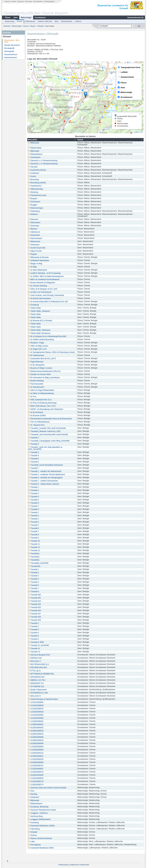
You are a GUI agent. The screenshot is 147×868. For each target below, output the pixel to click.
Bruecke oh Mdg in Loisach (40, 368)
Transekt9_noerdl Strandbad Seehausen (45, 465)
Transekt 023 (34, 601)
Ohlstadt (40, 26)
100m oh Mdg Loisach (38, 346)
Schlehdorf (33, 173)
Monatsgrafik (9, 48)
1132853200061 (36, 724)
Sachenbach (34, 157)
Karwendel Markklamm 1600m (41, 826)
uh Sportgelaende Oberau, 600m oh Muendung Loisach (51, 352)
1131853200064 (36, 747)
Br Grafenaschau (36, 355)
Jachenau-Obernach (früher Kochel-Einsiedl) (47, 788)
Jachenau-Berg (35, 816)
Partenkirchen (35, 186)
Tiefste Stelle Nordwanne (39, 333)
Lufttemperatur (30, 21)
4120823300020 (36, 731)
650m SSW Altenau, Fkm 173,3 (42, 406)
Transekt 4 (33, 456)
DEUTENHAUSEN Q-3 (38, 664)
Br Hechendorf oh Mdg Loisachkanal (44, 378)
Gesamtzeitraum (11, 55)
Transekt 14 (34, 649)
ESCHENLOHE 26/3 (37, 668)
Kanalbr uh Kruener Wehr (39, 374)
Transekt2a (34, 557)
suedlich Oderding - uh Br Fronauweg (44, 273)
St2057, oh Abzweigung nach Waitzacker (46, 409)
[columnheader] (52, 140)
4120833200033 (36, 734)
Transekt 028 (34, 617)
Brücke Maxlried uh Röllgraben (41, 283)
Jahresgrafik (9, 51)
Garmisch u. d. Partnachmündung (43, 164)
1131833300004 (36, 750)
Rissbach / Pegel (36, 343)
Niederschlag (10, 21)
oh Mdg (32, 267)
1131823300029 (36, 705)
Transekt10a (34, 566)
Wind (57, 21)
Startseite (7, 1)
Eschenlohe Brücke (37, 170)
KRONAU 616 (35, 658)
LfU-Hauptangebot (49, 1)
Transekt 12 (34, 547)
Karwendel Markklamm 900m (41, 848)
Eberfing (33, 794)
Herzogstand (34, 845)
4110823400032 (36, 728)
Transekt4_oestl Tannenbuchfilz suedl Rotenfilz (48, 435)
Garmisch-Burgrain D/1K (39, 655)
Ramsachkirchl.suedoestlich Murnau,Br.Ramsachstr (50, 419)
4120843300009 (36, 743)
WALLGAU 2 (34, 661)
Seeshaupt (33, 226)
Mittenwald (33, 143)
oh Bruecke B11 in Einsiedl (40, 321)
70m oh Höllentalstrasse (39, 422)
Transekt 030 (34, 595)
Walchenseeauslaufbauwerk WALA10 (44, 371)
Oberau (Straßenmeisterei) (40, 838)
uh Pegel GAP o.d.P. (37, 349)
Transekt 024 (34, 604)
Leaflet (136, 132)
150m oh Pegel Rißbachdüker (41, 390)
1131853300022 (36, 721)
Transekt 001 (34, 598)
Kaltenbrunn (34, 232)
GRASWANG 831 (36, 677)
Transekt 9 (33, 538)
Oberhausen (34, 223)
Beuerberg (33, 179)
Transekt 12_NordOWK (38, 645)
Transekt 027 (34, 614)
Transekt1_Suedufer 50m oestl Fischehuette (47, 428)
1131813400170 (36, 781)
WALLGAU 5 (34, 696)
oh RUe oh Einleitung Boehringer (42, 403)
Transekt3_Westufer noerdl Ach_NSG (44, 431)
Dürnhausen (34, 202)
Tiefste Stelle (34, 308)
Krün (31, 791)
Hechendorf (34, 235)
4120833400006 (36, 737)
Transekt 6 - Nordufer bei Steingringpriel (45, 478)
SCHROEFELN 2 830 (38, 693)
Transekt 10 (34, 541)
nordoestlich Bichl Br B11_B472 (42, 359)
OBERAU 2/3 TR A (37, 680)
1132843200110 (36, 753)
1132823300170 (36, 785)
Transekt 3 (33, 452)
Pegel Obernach (36, 362)
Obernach (33, 219)
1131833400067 (36, 769)
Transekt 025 (34, 607)
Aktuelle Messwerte (12, 45)
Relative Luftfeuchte (45, 21)
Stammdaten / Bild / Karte (12, 41)
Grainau (32, 835)
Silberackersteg (35, 189)
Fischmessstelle (36, 384)
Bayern (33, 26)
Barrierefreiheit (38, 1)
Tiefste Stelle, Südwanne (39, 330)
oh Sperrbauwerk (36, 387)
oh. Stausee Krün (36, 425)
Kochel (32, 176)
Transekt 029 (34, 620)
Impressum (21, 1)
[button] (85, 94)
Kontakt (14, 1)
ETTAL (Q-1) (34, 671)
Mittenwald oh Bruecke (38, 257)
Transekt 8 (33, 509)
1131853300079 (36, 772)
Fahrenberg (34, 829)
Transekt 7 (33, 468)
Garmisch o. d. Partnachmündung (43, 161)
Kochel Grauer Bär (37, 248)
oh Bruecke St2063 (37, 416)
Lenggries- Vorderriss (38, 813)
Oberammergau (35, 208)
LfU (141, 132)
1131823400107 (36, 766)
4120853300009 (36, 762)
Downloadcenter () (135, 18)
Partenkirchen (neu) (37, 195)
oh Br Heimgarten (36, 365)
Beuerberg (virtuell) (37, 183)
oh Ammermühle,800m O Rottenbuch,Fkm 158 (48, 302)
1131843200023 (36, 712)
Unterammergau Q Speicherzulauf (43, 699)
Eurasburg (33, 305)
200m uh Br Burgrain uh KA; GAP (43, 289)
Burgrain (33, 198)
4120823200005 (36, 775)
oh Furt (32, 397)
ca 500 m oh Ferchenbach (40, 292)
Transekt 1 (33, 438)
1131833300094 (36, 778)
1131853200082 (36, 718)
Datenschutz (29, 1)
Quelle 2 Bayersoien (37, 690)
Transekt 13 (34, 550)
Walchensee (34, 241)
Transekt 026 (34, 611)
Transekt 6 (33, 462)
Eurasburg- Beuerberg (38, 807)
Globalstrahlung (66, 21)
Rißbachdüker (35, 148)
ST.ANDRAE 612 (36, 686)
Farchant (33, 167)
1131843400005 (36, 715)
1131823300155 (36, 759)
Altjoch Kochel (35, 251)
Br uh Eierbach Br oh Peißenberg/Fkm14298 (47, 336)
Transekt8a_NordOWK (38, 563)
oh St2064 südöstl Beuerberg (41, 340)
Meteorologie (26, 18)
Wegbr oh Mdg (35, 264)
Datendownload (10, 58)
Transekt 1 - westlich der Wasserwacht (45, 471)
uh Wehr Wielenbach (38, 270)
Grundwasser (40, 18)
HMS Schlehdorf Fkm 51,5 (40, 400)
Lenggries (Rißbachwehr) (39, 819)
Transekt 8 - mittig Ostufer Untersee (43, 484)
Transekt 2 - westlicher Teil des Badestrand (46, 474)
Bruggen (33, 205)
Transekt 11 (34, 544)
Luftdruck (78, 21)
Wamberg (33, 192)
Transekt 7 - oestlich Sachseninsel (43, 481)
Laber (31, 842)
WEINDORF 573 (36, 683)
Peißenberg (34, 211)
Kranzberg (33, 823)
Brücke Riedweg (36, 381)
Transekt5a (34, 560)
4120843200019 (36, 740)
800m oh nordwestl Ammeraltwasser (44, 279)
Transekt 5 (33, 459)
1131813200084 (36, 702)
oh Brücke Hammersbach (39, 298)
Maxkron (33, 229)
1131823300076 (36, 709)
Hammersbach (35, 238)
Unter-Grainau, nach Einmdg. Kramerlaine (46, 295)
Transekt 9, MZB (36, 642)
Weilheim (33, 214)
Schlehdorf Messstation (39, 260)
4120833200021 (36, 756)
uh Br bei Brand (35, 412)
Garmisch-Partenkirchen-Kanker (42, 810)
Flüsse (8, 18)
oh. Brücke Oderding (37, 286)
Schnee (20, 21)
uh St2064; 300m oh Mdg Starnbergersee (46, 276)
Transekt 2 (33, 444)
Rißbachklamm (35, 154)
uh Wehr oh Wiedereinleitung (41, 393)
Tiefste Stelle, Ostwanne (39, 311)
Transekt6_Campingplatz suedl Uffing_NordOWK (49, 441)
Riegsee (32, 254)
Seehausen (34, 245)
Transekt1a (34, 554)
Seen (16, 18)
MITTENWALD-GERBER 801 (41, 674)
